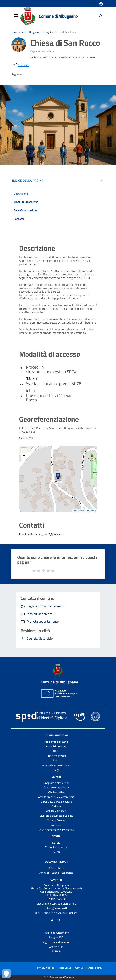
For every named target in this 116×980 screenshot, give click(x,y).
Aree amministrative (56, 742)
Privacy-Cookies (46, 968)
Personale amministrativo (56, 765)
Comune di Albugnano (58, 16)
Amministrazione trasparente (56, 873)
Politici (56, 760)
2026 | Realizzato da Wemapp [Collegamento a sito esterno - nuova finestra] (58, 977)
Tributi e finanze (56, 820)
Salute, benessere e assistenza (56, 830)
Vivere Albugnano (31, 32)
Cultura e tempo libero (56, 787)
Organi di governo (56, 746)
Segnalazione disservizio (56, 942)
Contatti (56, 880)
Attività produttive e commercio (56, 797)
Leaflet (76, 511)
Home (15, 32)
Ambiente (56, 825)
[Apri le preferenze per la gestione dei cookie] (6, 974)
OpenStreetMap (89, 511)
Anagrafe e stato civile (56, 783)
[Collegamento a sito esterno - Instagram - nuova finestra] (59, 920)
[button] (101, 4)
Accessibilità (56, 947)
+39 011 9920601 (56, 899)
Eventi (56, 852)
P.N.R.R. (56, 951)
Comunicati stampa (56, 847)
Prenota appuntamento (56, 933)
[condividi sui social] (21, 65)
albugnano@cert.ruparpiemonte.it (56, 904)
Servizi (56, 776)
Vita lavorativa (56, 792)
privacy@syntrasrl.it (56, 908)
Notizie (56, 843)
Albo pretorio (56, 868)
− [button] (24, 456)
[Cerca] (101, 16)
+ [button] (24, 451)
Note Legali (65, 968)
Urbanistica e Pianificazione (56, 802)
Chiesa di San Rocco (65, 32)
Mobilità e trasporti (56, 811)
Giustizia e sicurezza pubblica (56, 816)
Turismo (56, 806)
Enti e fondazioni (56, 756)
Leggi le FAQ (56, 937)
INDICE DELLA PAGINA (29, 181)
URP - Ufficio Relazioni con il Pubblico (56, 913)
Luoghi (47, 32)
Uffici (56, 751)
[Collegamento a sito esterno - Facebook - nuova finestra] (52, 920)
